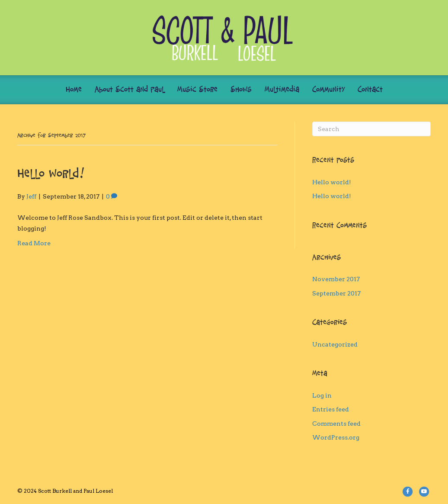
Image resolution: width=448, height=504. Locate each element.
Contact (370, 90)
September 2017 (336, 293)
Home (74, 90)
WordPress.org (336, 437)
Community (328, 90)
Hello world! (51, 175)
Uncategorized (335, 344)
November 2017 (336, 279)
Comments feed (336, 424)
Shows (241, 90)
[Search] (371, 129)
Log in (322, 395)
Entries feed (331, 409)
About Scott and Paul (130, 90)
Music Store (197, 90)
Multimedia (282, 90)
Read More (34, 243)
